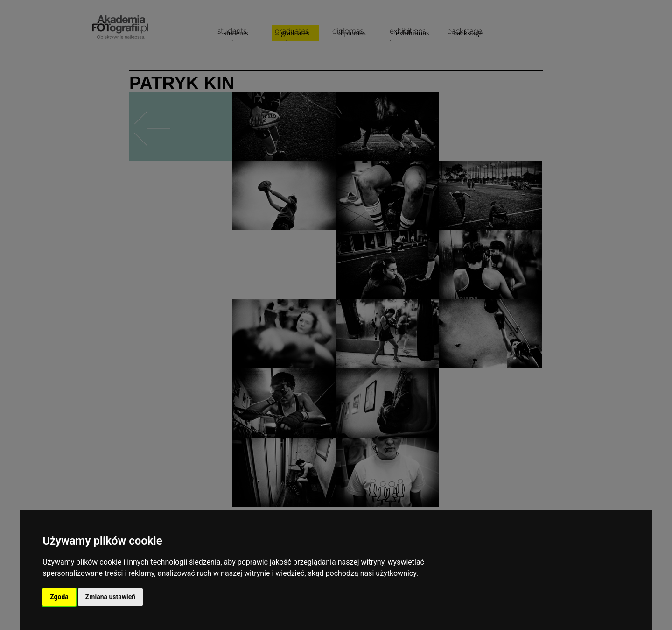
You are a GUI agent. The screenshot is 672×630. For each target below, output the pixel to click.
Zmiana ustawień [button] (110, 597)
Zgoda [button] (59, 597)
